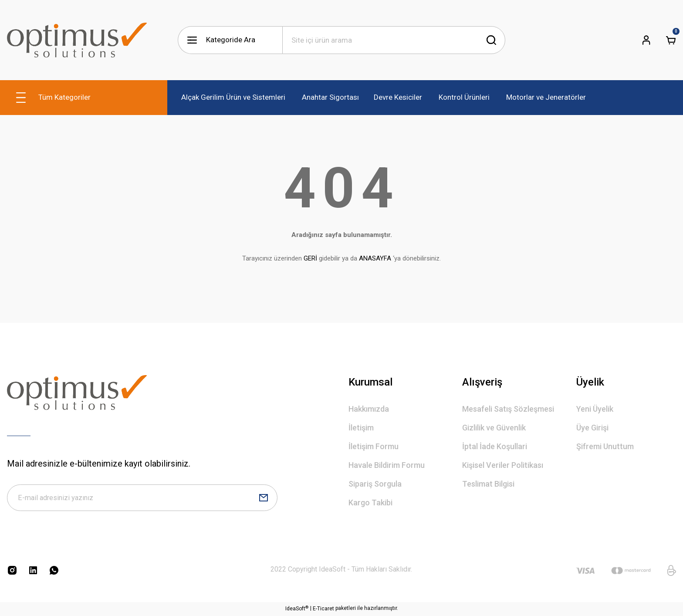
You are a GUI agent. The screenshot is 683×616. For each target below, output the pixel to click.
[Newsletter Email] (142, 498)
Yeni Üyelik (595, 409)
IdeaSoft (297, 609)
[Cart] (671, 40)
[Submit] (264, 498)
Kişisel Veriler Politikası (503, 465)
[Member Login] (646, 40)
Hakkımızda (369, 409)
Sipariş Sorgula (375, 484)
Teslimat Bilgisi (488, 484)
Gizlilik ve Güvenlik (494, 428)
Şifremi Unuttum (605, 446)
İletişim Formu (374, 446)
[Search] (394, 40)
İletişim (361, 428)
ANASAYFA (375, 258)
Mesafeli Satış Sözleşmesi (508, 409)
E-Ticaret (323, 610)
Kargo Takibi (370, 503)
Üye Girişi (592, 428)
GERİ (310, 258)
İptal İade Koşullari (495, 446)
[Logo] (77, 40)
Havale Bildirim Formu (387, 465)
